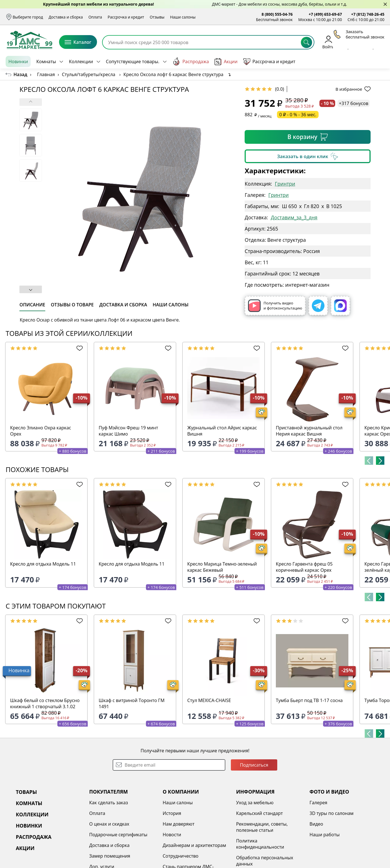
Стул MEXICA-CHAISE (209, 700)
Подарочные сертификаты (118, 835)
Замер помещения (110, 856)
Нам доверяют (178, 824)
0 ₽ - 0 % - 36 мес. (298, 115)
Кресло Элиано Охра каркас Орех (41, 431)
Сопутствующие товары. (133, 61)
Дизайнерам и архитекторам (194, 845)
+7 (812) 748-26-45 (368, 14)
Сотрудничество (180, 856)
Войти (328, 42)
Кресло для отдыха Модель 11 (43, 564)
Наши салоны (183, 17)
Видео (316, 824)
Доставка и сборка (66, 17)
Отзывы (157, 17)
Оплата (95, 17)
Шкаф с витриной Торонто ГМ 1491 (132, 703)
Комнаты (46, 61)
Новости (172, 835)
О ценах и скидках (109, 824)
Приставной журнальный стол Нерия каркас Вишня (309, 431)
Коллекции (81, 61)
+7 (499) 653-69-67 (325, 14)
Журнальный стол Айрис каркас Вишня (222, 431)
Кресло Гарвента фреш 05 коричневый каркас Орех (304, 567)
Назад (20, 74)
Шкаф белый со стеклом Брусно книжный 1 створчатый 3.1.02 (45, 703)
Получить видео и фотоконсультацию (275, 306)
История (172, 813)
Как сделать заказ (109, 803)
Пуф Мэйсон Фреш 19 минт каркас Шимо (128, 431)
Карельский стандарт (260, 813)
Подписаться (254, 765)
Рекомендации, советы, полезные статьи (262, 827)
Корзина (376, 42)
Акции (226, 62)
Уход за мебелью (255, 803)
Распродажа (191, 61)
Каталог (78, 42)
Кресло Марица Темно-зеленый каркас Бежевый (222, 567)
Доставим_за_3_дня (294, 217)
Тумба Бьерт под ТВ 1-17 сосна (309, 700)
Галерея (318, 803)
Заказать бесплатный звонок (359, 61)
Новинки (18, 61)
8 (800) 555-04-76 (277, 14)
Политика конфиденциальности (260, 844)
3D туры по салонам (332, 813)
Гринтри (285, 184)
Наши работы (325, 835)
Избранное (351, 42)
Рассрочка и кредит (126, 17)
